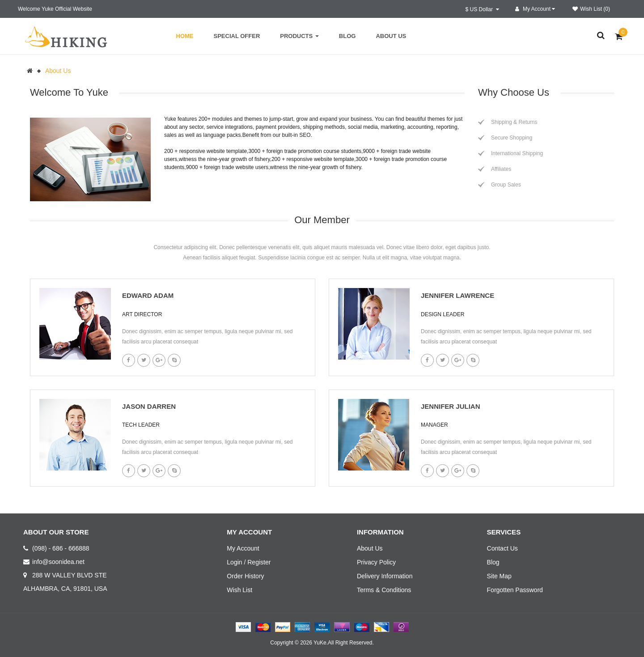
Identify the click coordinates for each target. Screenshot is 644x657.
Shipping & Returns (514, 122)
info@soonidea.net (58, 562)
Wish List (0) (591, 9)
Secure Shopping (512, 138)
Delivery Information (385, 576)
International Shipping (517, 153)
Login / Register (249, 562)
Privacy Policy (376, 562)
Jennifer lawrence (458, 295)
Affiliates (501, 169)
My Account (243, 548)
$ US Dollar (482, 9)
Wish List (239, 590)
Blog (493, 562)
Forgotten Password (515, 590)
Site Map (499, 576)
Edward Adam (148, 295)
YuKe (320, 643)
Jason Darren (149, 406)
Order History (245, 576)
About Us (58, 71)
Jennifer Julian (451, 406)
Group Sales (506, 185)
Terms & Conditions (384, 590)
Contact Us (502, 548)
